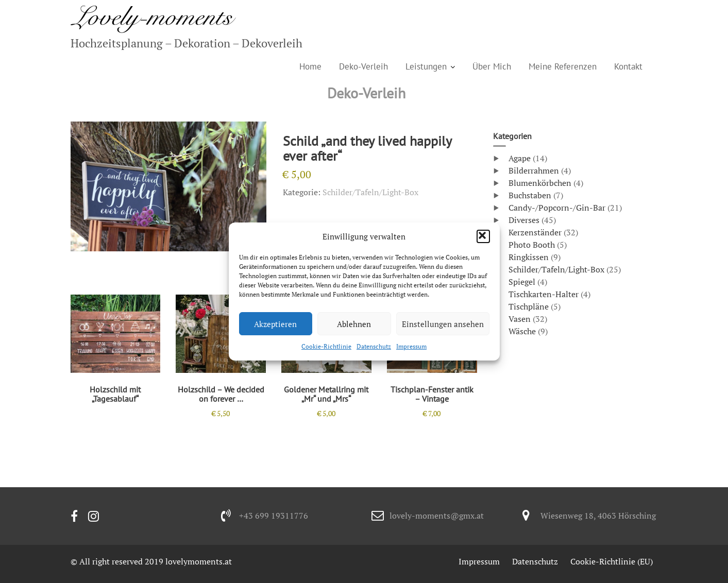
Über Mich (492, 66)
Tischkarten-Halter (544, 294)
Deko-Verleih (363, 66)
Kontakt (628, 66)
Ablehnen (354, 324)
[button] (483, 236)
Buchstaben (530, 195)
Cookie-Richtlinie (326, 346)
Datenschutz (374, 346)
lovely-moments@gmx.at (437, 516)
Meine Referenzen (563, 66)
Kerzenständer (535, 232)
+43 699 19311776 (274, 516)
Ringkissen (529, 257)
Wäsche (522, 331)
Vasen (520, 319)
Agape (520, 158)
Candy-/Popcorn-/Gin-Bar (557, 208)
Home (310, 66)
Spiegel (522, 282)
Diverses (524, 220)
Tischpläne (529, 306)
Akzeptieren (275, 324)
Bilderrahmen (534, 170)
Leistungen (426, 66)
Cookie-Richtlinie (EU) (612, 561)
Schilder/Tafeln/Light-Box (370, 192)
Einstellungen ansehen (443, 324)
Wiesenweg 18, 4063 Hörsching (598, 516)
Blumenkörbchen (540, 183)
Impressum (411, 346)
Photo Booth (532, 245)
